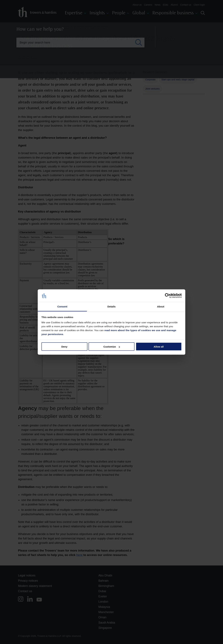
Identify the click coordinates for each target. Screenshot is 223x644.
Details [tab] (111, 306)
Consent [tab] (62, 306)
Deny (64, 347)
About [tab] (161, 306)
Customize (112, 347)
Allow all (159, 347)
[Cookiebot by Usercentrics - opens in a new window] (167, 296)
